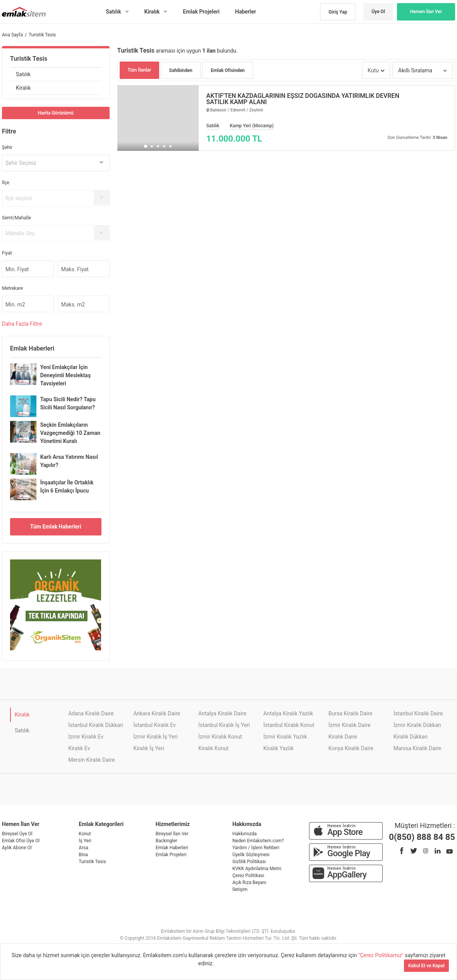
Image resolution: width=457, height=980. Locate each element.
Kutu (373, 70)
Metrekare (12, 288)
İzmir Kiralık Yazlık (285, 737)
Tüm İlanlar (140, 70)
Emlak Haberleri (172, 848)
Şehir (7, 147)
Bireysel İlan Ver (172, 834)
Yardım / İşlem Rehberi (256, 848)
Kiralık (23, 88)
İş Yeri (85, 841)
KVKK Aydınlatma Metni (257, 869)
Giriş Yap (338, 12)
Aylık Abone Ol (17, 848)
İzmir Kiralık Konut (220, 737)
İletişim (240, 889)
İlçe (6, 183)
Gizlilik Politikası (249, 862)
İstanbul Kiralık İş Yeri (224, 725)
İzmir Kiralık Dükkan (417, 725)
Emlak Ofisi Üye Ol (21, 841)
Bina (83, 855)
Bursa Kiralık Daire (350, 713)
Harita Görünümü (56, 113)
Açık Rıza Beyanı (249, 883)
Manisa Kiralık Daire (417, 748)
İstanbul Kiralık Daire (418, 713)
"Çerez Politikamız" (381, 955)
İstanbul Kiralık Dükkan (96, 725)
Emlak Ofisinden (228, 70)
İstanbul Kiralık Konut (289, 725)
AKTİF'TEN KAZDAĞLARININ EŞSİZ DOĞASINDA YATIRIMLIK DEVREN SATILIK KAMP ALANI (303, 99)
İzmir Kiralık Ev (86, 737)
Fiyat (7, 253)
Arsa (83, 848)
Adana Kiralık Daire (91, 713)
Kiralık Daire (343, 737)
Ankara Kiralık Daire (157, 713)
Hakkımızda (245, 834)
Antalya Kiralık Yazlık (288, 713)
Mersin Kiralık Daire (91, 760)
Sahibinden (181, 70)
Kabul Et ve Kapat (426, 966)
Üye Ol (378, 12)
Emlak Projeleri (171, 855)
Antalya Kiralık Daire (222, 713)
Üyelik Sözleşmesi (251, 855)
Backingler (167, 841)
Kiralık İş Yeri (149, 748)
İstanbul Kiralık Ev (155, 725)
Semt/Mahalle (16, 218)
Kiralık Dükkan (411, 737)
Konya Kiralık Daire (351, 748)
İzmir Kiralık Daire (350, 725)
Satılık (23, 74)
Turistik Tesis (29, 59)
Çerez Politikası (248, 876)
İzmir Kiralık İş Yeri (155, 737)
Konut (85, 834)
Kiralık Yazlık (278, 748)
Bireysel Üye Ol (17, 834)
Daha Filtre (22, 324)
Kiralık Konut (213, 748)
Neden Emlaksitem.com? (258, 841)
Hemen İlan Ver (426, 12)
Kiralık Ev (79, 748)
